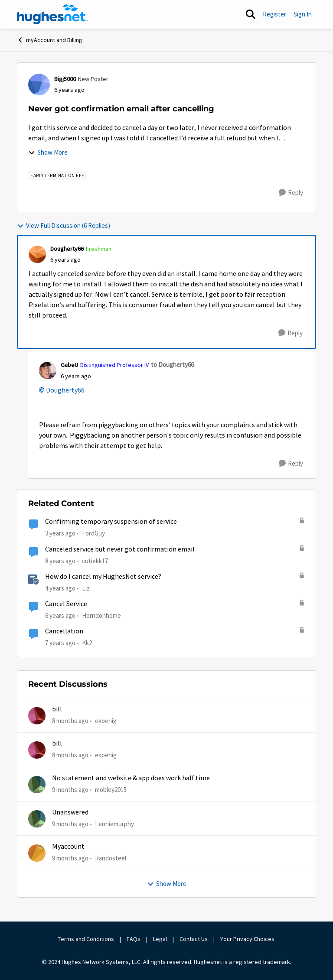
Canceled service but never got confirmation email (120, 549)
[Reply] (291, 193)
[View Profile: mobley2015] (37, 785)
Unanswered (70, 812)
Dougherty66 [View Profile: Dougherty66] (67, 249)
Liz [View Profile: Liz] (86, 588)
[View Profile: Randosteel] (37, 853)
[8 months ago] (70, 721)
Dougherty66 (65, 390)
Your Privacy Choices (248, 939)
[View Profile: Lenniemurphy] (37, 819)
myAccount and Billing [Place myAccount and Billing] (50, 40)
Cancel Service (66, 604)
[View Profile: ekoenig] (37, 716)
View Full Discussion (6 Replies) (64, 226)
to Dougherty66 (172, 365)
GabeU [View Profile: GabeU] (69, 365)
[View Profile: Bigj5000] (39, 84)
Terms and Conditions (86, 939)
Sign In (303, 14)
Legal (160, 939)
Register (274, 14)
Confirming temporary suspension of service (111, 522)
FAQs (134, 939)
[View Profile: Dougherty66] (37, 254)
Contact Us (194, 939)
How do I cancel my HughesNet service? (103, 577)
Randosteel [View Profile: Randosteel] (111, 858)
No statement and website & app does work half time (131, 778)
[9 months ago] (70, 790)
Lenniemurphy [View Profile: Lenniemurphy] (114, 824)
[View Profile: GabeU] (48, 370)
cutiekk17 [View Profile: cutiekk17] (95, 560)
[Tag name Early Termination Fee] (57, 175)
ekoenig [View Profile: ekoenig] (106, 721)
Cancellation (64, 631)
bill (57, 709)
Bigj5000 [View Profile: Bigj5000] (65, 79)
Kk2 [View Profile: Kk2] (87, 643)
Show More (48, 152)
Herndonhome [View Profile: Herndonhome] (101, 615)
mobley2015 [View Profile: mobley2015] (111, 790)
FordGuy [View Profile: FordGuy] (93, 533)
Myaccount (68, 847)
